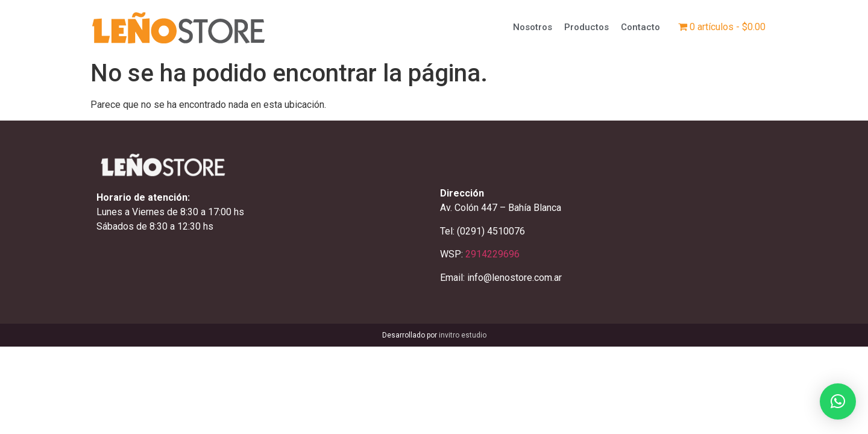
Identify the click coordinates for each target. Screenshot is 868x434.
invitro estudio (463, 335)
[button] (838, 401)
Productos (587, 27)
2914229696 (492, 254)
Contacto (640, 27)
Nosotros (533, 27)
